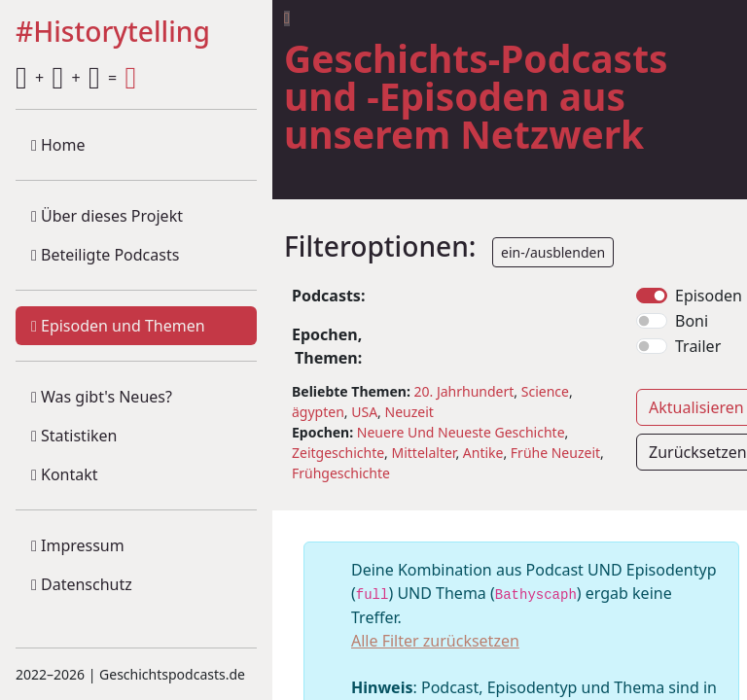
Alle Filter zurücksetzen (435, 641)
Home (58, 145)
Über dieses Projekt (107, 216)
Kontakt (65, 474)
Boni (692, 321)
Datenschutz (82, 584)
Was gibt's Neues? (102, 397)
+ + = (76, 78)
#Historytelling (113, 33)
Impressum (78, 545)
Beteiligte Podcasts (105, 255)
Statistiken (74, 436)
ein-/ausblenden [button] (553, 252)
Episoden (709, 296)
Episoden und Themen (118, 326)
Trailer (698, 346)
